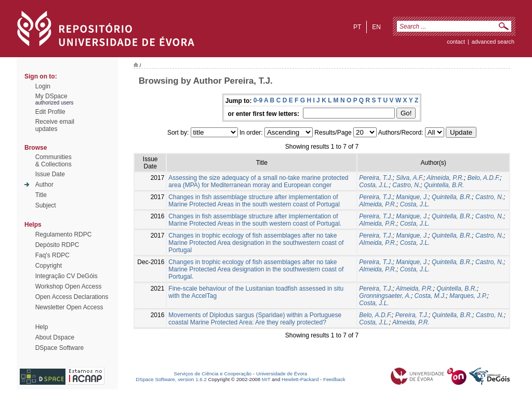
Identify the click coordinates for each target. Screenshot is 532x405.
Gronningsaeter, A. (385, 296)
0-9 (258, 100)
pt (357, 27)
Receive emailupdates (55, 125)
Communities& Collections (54, 161)
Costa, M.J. (430, 296)
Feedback (334, 379)
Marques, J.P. (468, 296)
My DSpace (51, 96)
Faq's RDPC (52, 255)
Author (44, 185)
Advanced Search (493, 42)
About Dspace (55, 337)
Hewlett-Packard (300, 379)
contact (456, 42)
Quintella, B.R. (444, 185)
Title (41, 195)
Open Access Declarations (72, 297)
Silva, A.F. (410, 178)
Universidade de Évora (282, 374)
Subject (46, 205)
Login (43, 86)
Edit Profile (50, 112)
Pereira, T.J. (376, 178)
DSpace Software (59, 348)
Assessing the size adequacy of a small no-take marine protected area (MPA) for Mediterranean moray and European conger (258, 181)
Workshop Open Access (69, 286)
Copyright (49, 266)
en (376, 27)
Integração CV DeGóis (66, 276)
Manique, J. (412, 197)
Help (42, 327)
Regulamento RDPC (64, 234)
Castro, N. (406, 185)
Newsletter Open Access (69, 307)
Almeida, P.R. (445, 178)
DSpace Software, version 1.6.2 (171, 379)
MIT (266, 379)
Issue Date (50, 174)
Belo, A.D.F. (484, 178)
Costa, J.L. (374, 185)
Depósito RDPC (57, 245)
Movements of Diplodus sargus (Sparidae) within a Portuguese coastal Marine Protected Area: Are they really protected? (255, 319)
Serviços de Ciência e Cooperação (213, 374)
